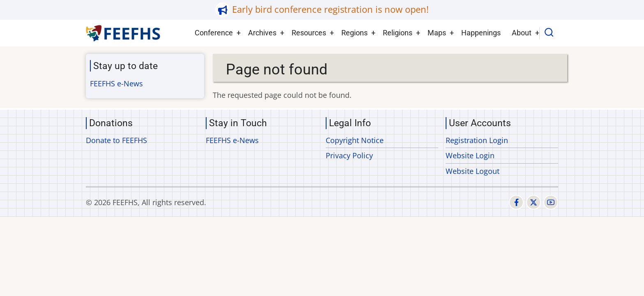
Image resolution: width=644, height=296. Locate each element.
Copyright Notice (355, 140)
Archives (262, 33)
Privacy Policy (349, 155)
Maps (437, 33)
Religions (398, 33)
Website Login (470, 155)
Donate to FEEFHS (116, 140)
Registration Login (477, 140)
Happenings (481, 33)
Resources (309, 33)
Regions (354, 33)
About (522, 33)
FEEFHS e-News (116, 83)
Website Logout (473, 171)
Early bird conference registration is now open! (330, 9)
